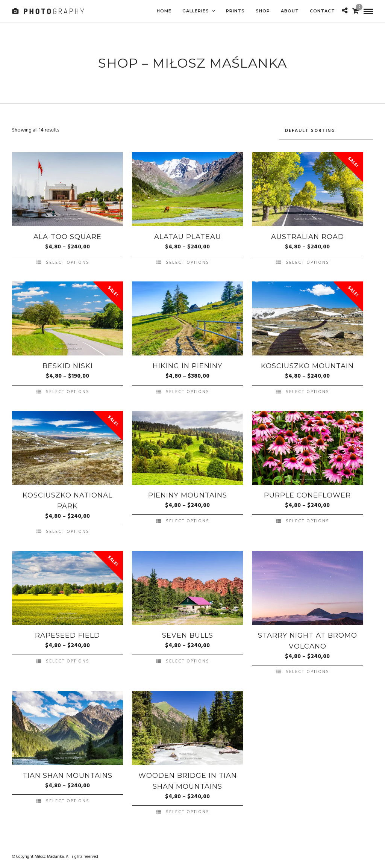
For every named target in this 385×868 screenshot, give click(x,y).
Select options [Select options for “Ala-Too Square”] (68, 262)
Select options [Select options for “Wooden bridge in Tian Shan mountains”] (188, 811)
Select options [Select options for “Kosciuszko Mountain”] (308, 391)
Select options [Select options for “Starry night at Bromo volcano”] (308, 671)
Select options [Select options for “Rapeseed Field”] (68, 660)
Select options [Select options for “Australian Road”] (308, 262)
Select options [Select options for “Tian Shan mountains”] (68, 800)
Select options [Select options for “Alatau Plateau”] (188, 262)
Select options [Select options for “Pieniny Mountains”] (188, 520)
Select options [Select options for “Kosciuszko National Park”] (68, 531)
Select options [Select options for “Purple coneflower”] (308, 520)
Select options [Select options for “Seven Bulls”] (188, 660)
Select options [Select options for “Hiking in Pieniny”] (188, 391)
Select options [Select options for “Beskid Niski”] (68, 391)
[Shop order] (326, 130)
